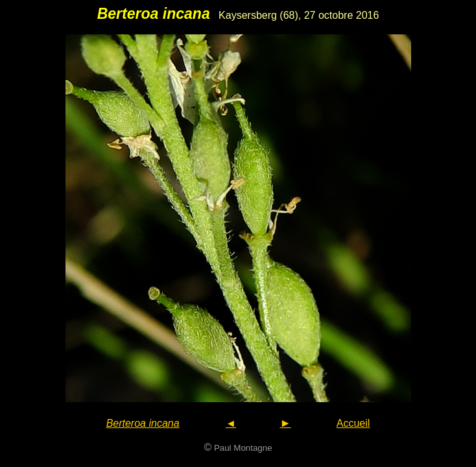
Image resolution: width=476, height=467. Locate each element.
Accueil (353, 423)
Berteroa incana (143, 423)
